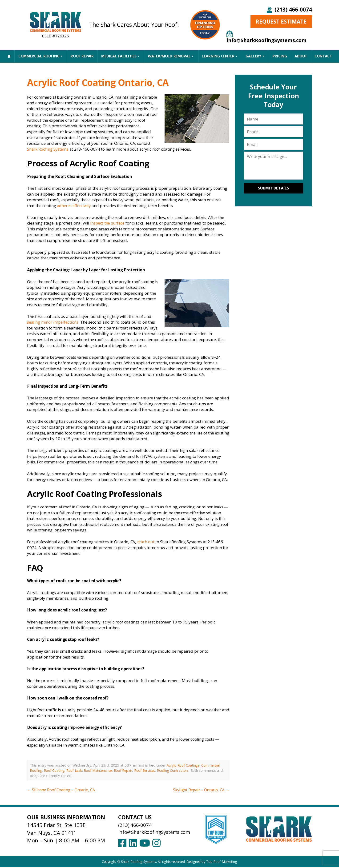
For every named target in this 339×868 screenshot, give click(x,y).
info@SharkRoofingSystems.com (158, 832)
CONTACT (323, 56)
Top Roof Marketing (221, 862)
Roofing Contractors (176, 770)
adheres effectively (74, 206)
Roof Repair (82, 56)
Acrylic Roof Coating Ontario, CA (109, 82)
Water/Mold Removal (171, 56)
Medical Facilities (121, 56)
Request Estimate (281, 22)
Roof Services (147, 770)
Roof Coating (55, 770)
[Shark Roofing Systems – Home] (56, 22)
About (301, 56)
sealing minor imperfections (53, 322)
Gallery (255, 56)
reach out (146, 542)
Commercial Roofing (41, 56)
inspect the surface (107, 223)
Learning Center (220, 56)
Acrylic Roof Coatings (183, 765)
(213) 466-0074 (293, 10)
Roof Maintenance (99, 770)
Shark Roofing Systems (48, 149)
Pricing (280, 56)
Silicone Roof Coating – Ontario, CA (61, 790)
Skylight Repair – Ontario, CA (200, 790)
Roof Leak (75, 770)
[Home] (9, 56)
